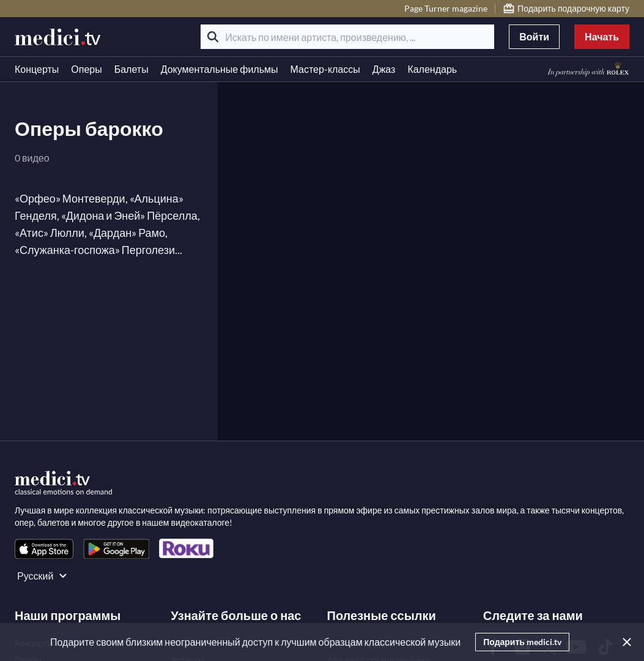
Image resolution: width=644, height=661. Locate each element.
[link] (44, 549)
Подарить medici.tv (522, 642)
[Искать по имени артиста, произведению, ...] (347, 37)
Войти (534, 36)
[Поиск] (213, 37)
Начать (602, 36)
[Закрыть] (624, 642)
